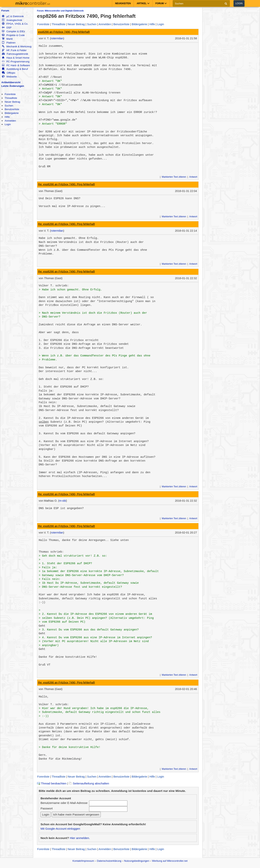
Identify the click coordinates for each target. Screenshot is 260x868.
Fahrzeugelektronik (15, 54)
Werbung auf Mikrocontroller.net (170, 861)
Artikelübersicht (11, 82)
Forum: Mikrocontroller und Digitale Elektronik (60, 11)
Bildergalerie (12, 113)
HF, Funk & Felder (14, 50)
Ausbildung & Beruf (15, 69)
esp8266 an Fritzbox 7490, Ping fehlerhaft (64, 32)
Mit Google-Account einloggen (60, 829)
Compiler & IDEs (13, 31)
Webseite (9, 77)
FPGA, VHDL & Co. (15, 24)
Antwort (193, 177)
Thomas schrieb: (51, 552)
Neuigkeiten (123, 3)
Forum (5, 11)
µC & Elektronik (13, 16)
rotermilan (57, 38)
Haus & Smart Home (16, 58)
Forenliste (10, 94)
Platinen (9, 43)
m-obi (63, 501)
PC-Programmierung (16, 62)
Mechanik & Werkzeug (17, 46)
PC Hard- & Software (16, 65)
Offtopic (9, 73)
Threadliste (11, 98)
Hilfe (7, 117)
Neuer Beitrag (12, 102)
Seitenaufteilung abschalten (89, 783)
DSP (7, 28)
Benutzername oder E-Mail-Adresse (64, 803)
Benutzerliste (12, 109)
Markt (7, 39)
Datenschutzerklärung (109, 861)
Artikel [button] (143, 3)
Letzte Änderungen (13, 86)
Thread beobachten (52, 783)
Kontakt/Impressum (83, 861)
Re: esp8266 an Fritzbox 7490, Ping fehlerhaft (66, 184)
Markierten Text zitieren (174, 177)
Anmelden (10, 121)
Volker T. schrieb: (54, 286)
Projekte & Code (13, 35)
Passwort (47, 808)
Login (239, 3)
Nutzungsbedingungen (137, 861)
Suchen (9, 106)
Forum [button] (161, 3)
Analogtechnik (12, 20)
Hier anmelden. (80, 838)
